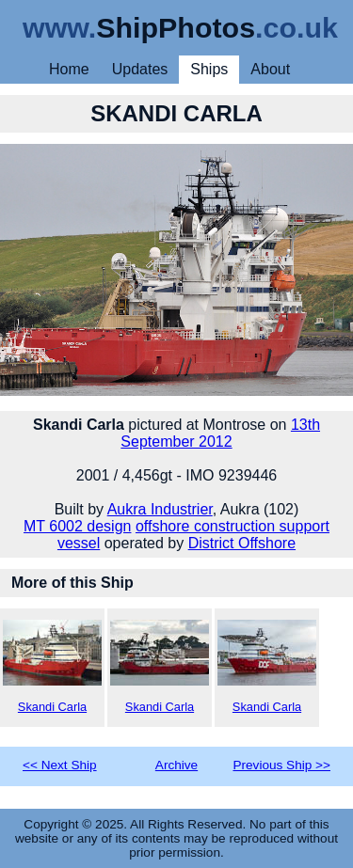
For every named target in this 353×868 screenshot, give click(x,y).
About (270, 69)
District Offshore (242, 543)
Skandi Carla (52, 667)
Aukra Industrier (160, 509)
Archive (176, 765)
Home (69, 69)
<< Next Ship (60, 765)
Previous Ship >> (281, 765)
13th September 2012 (220, 433)
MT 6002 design (77, 526)
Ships (209, 69)
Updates (140, 69)
